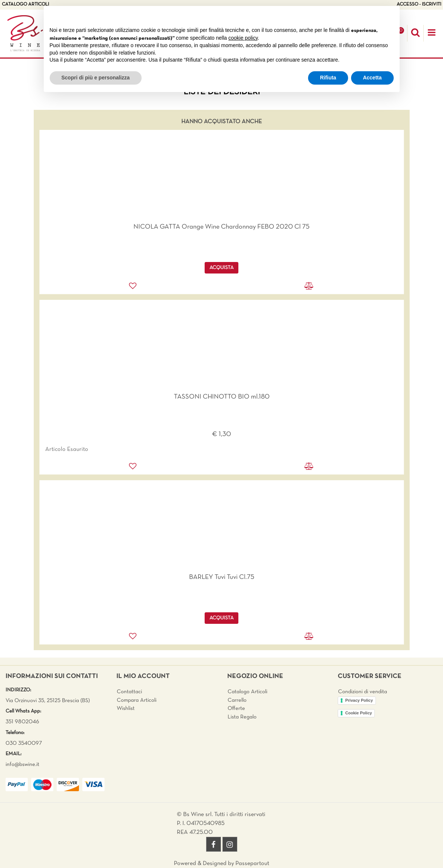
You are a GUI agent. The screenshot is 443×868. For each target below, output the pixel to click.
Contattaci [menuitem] (129, 692)
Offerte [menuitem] (236, 708)
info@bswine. (21, 764)
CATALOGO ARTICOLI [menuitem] (25, 4)
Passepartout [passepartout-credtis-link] (252, 864)
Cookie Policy (358, 713)
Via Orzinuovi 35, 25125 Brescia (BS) (48, 701)
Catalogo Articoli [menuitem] (247, 692)
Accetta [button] (372, 78)
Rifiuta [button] (328, 78)
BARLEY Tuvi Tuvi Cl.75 (222, 577)
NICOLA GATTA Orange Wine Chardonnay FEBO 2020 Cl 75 (221, 227)
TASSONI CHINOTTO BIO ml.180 (222, 397)
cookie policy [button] (243, 38)
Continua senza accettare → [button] (359, 15)
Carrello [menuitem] (237, 700)
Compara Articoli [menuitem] (137, 700)
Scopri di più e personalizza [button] (96, 78)
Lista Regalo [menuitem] (242, 717)
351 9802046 (22, 722)
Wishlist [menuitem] (126, 708)
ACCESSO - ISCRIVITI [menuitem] (419, 4)
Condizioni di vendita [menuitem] (363, 692)
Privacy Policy (359, 700)
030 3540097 (24, 743)
